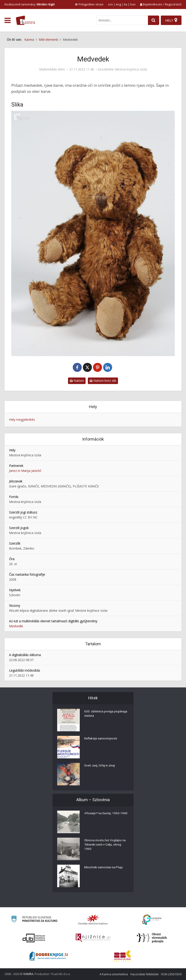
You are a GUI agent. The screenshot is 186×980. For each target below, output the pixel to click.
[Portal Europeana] (152, 920)
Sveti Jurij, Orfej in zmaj (101, 766)
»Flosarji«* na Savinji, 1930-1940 (103, 816)
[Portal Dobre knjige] (49, 956)
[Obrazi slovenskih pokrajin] (152, 938)
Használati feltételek (145, 974)
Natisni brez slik (103, 381)
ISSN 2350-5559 (171, 974)
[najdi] (153, 20)
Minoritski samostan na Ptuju (105, 868)
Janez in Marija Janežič (25, 471)
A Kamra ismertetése (114, 974)
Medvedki (16, 626)
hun (133, 4)
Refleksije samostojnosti (102, 739)
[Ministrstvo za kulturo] (34, 920)
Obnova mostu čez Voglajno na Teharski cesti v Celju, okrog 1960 (106, 846)
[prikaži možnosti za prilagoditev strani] (89, 4)
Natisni (77, 381)
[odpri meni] (8, 20)
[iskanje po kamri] (121, 20)
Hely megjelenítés (22, 420)
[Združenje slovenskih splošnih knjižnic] (93, 938)
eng (118, 4)
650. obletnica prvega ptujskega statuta (99, 714)
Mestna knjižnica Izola (131, 69)
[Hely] (171, 20)
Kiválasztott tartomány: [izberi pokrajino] (30, 4)
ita (126, 4)
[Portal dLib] (34, 938)
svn (110, 4)
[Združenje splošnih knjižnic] (122, 956)
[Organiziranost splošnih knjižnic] (93, 920)
